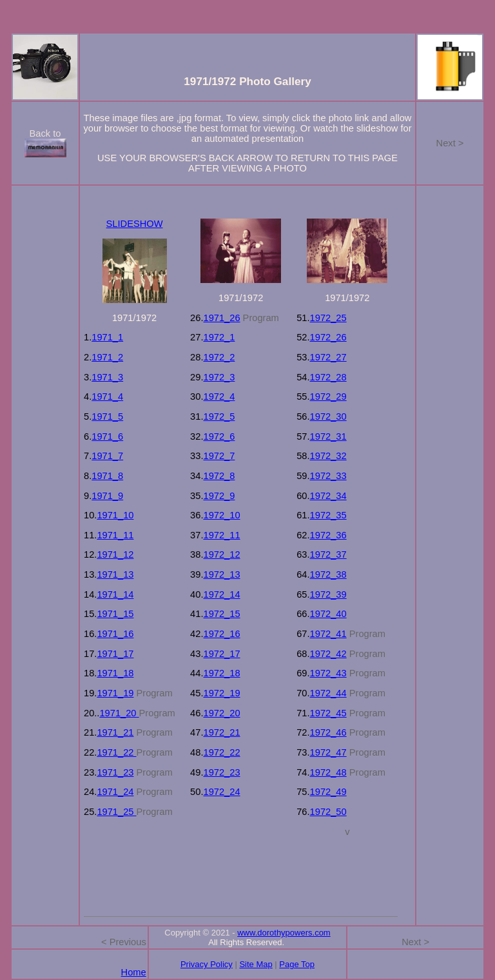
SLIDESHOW (135, 224)
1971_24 (115, 792)
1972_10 (221, 515)
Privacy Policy (207, 964)
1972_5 (219, 416)
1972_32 (328, 456)
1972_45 (328, 713)
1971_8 (107, 476)
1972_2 (219, 357)
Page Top (297, 964)
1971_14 (115, 594)
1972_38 (328, 574)
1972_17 (221, 654)
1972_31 (328, 436)
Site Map (256, 964)
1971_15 (115, 614)
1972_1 (219, 337)
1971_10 (115, 515)
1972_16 (221, 634)
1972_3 (219, 377)
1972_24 (221, 792)
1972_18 (221, 673)
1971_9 (107, 496)
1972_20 (221, 713)
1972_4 (219, 397)
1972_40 (328, 614)
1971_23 (115, 772)
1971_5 (107, 416)
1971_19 (115, 693)
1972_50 (328, 812)
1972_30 (328, 416)
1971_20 (119, 713)
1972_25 (328, 318)
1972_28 (328, 377)
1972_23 (221, 772)
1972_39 (328, 594)
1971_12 (115, 554)
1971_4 (107, 397)
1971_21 (115, 732)
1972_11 (221, 535)
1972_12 (221, 554)
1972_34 (328, 496)
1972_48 (328, 772)
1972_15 (221, 614)
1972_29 (328, 397)
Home (134, 972)
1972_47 (328, 752)
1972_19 (221, 693)
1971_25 (116, 812)
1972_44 (328, 693)
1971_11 (115, 535)
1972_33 (328, 476)
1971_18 (115, 673)
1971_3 (107, 377)
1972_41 (328, 634)
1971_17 (115, 654)
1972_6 (219, 436)
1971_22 (116, 752)
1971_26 (221, 318)
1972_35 (328, 515)
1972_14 (221, 594)
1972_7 (219, 456)
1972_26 (328, 337)
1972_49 (328, 792)
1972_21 (221, 732)
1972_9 (219, 496)
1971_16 (115, 634)
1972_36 (328, 535)
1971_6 (107, 436)
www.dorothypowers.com (284, 933)
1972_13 (221, 574)
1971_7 (107, 456)
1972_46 (328, 732)
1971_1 (107, 337)
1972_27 (328, 357)
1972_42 (328, 654)
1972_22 (221, 752)
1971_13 (115, 574)
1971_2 (107, 357)
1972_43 (328, 673)
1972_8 (219, 476)
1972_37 (328, 554)
